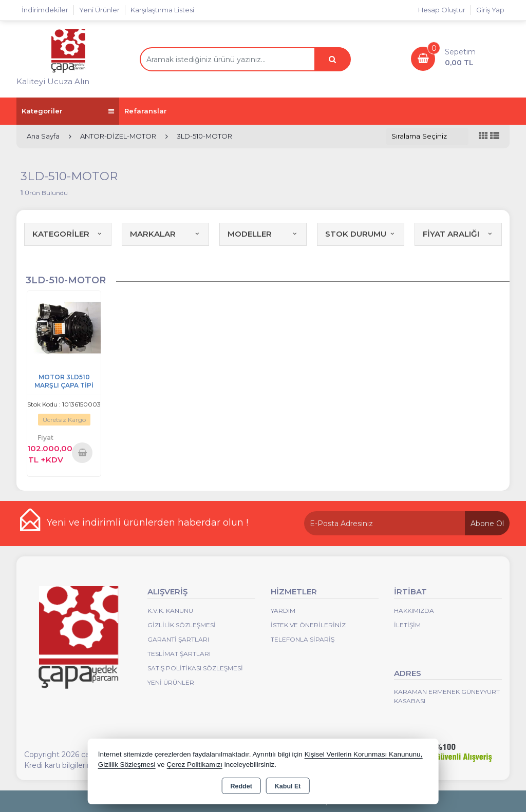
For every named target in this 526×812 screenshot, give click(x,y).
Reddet (241, 786)
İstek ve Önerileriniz (308, 625)
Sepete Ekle (82, 452)
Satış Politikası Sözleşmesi (195, 668)
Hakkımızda (414, 611)
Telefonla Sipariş (303, 639)
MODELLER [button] (263, 234)
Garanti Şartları (178, 639)
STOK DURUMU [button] (361, 234)
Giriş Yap (490, 10)
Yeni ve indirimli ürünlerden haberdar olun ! (147, 523)
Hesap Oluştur (442, 10)
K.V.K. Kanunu (170, 611)
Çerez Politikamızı (194, 765)
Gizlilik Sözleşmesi (182, 625)
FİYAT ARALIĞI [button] (458, 234)
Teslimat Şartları (179, 654)
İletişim (407, 625)
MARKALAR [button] (165, 234)
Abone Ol (487, 524)
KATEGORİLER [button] (68, 234)
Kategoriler (68, 111)
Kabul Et (288, 786)
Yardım (283, 611)
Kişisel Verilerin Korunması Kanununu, (364, 754)
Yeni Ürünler (171, 682)
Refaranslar (146, 111)
